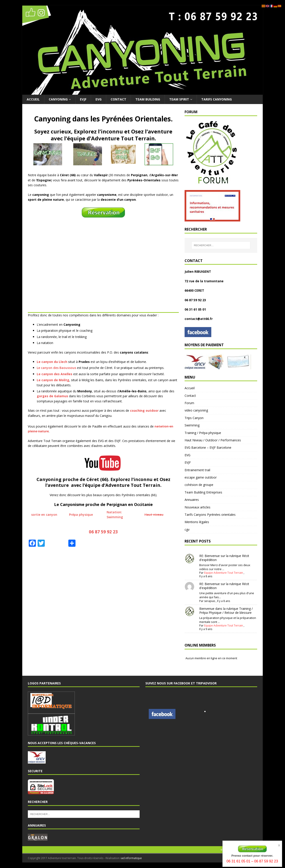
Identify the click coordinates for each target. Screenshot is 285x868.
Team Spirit (179, 99)
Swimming (192, 425)
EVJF (83, 99)
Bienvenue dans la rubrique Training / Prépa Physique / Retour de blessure (226, 611)
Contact (118, 99)
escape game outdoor (201, 477)
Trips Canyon (194, 418)
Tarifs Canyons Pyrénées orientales (210, 515)
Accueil (33, 99)
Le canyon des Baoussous (56, 368)
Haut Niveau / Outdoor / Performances (213, 440)
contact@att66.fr (199, 319)
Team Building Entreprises (203, 492)
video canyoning (196, 410)
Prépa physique (81, 515)
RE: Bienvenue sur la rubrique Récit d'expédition (224, 558)
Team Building (148, 99)
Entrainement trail (197, 470)
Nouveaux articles (197, 507)
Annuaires (192, 500)
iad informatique (131, 858)
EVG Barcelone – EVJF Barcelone (208, 447)
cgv (187, 529)
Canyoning (58, 99)
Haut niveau (154, 515)
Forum (189, 403)
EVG (99, 99)
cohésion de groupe (199, 485)
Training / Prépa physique (203, 433)
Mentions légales (197, 522)
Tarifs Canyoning (217, 99)
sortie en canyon (44, 515)
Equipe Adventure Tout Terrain (224, 573)
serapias (210, 601)
